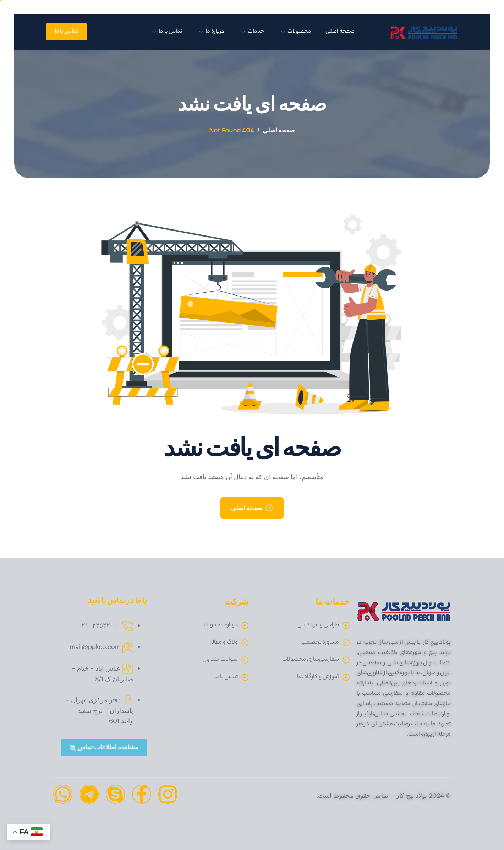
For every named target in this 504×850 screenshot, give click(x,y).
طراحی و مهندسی (318, 625)
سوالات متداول (220, 660)
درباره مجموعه (221, 625)
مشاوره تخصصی (320, 643)
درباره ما (212, 32)
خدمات (253, 32)
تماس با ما (167, 32)
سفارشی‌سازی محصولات (311, 660)
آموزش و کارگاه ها (318, 677)
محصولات (296, 32)
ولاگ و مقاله (224, 643)
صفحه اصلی (340, 32)
